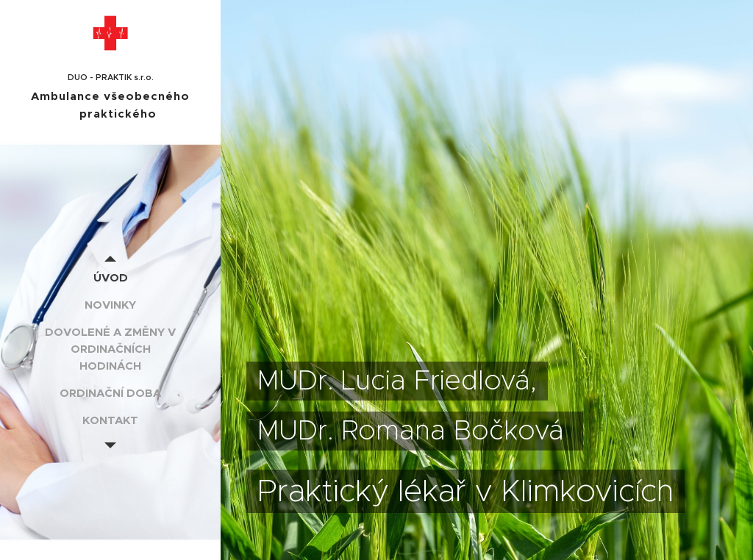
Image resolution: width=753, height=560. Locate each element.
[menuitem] (110, 277)
